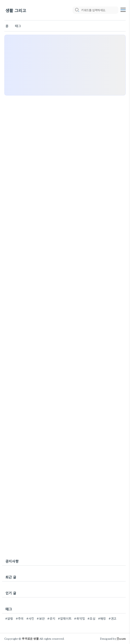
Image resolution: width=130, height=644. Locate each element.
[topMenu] (123, 9)
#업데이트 (65, 618)
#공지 (51, 618)
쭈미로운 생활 (30, 639)
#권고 (113, 618)
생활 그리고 (16, 10)
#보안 (41, 618)
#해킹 (102, 618)
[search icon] (77, 10)
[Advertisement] (65, 65)
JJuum (121, 639)
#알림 (9, 618)
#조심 (91, 618)
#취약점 (79, 618)
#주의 (20, 618)
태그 (18, 26)
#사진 (30, 618)
